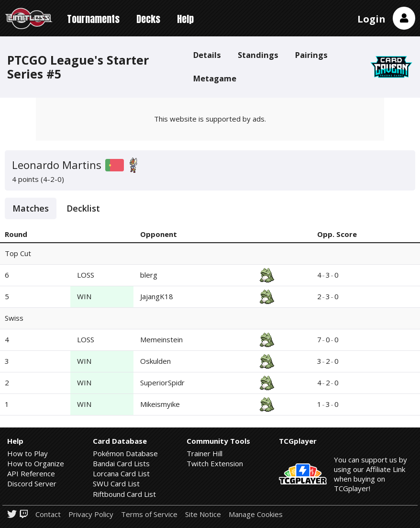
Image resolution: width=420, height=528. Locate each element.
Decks (148, 19)
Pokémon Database (125, 453)
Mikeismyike (160, 404)
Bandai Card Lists (121, 463)
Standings (258, 55)
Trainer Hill (204, 453)
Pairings (311, 55)
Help (185, 19)
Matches (31, 208)
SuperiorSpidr (162, 382)
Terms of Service (149, 514)
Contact (48, 514)
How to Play (28, 453)
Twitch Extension (215, 463)
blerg (149, 275)
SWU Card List (116, 483)
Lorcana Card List (121, 473)
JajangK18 (157, 296)
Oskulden (155, 361)
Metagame (215, 78)
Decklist (83, 208)
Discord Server (32, 483)
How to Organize (36, 463)
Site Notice (203, 514)
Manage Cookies (256, 514)
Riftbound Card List (124, 494)
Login (371, 19)
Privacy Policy (91, 514)
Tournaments (93, 19)
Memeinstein (161, 339)
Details (207, 55)
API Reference (31, 473)
